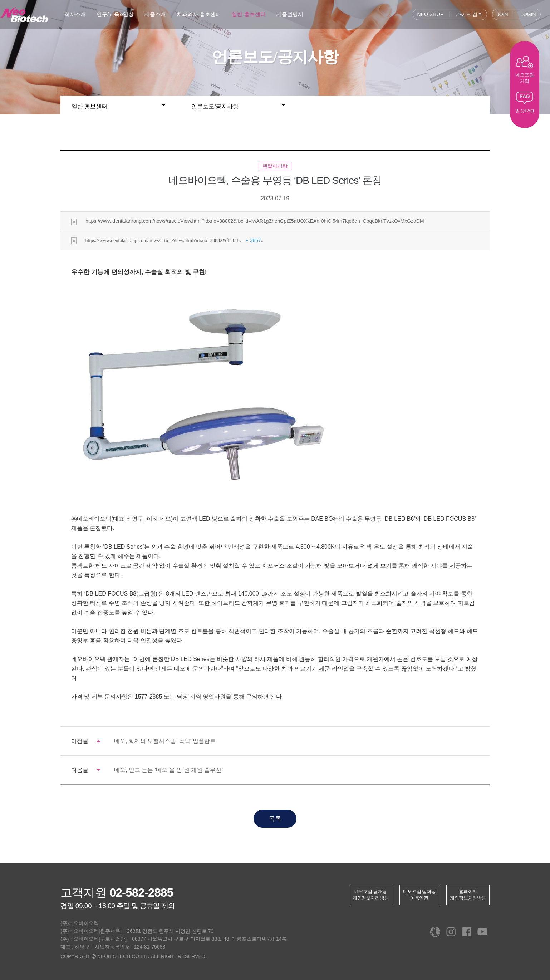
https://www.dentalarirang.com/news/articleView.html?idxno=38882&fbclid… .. (167, 241)
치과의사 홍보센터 (199, 14)
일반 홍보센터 (249, 14)
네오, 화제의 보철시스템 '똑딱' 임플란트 (165, 741)
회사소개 (75, 14)
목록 (275, 819)
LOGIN (528, 14)
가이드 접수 (469, 14)
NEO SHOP (431, 14)
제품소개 (155, 14)
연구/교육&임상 (115, 14)
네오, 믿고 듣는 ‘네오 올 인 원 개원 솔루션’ (168, 770)
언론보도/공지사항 (238, 105)
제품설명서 (290, 14)
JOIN (502, 14)
